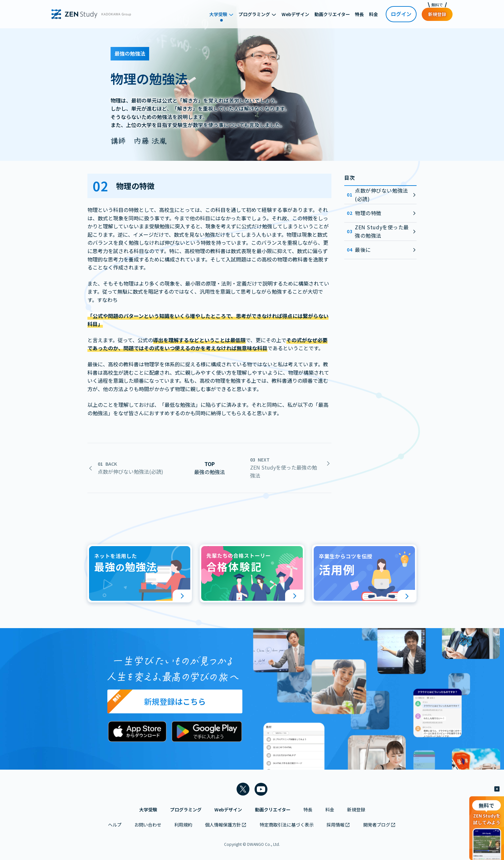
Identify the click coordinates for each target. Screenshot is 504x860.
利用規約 (183, 825)
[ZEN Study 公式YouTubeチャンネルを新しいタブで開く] (261, 789)
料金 (330, 810)
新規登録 (356, 810)
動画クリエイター (273, 810)
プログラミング (186, 810)
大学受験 (148, 810)
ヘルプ (115, 825)
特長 (308, 810)
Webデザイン (228, 810)
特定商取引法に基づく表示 (287, 825)
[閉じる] (497, 789)
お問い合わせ (148, 825)
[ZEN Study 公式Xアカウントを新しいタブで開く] (243, 789)
